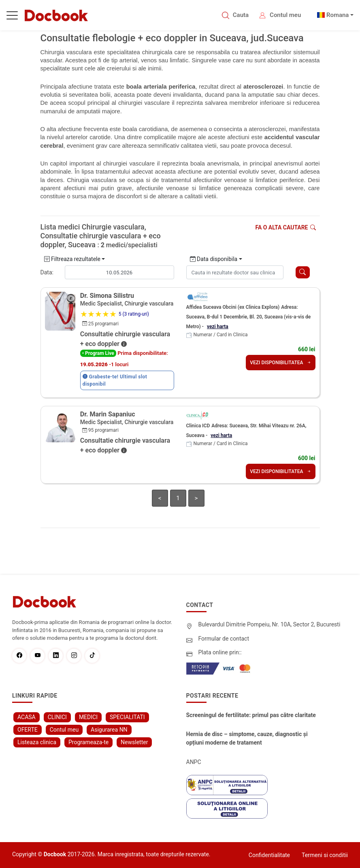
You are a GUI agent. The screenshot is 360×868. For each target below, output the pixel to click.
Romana (338, 15)
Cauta (241, 15)
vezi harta (218, 327)
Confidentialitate (269, 855)
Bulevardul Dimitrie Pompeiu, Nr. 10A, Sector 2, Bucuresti (269, 624)
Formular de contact (224, 639)
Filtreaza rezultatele (72, 259)
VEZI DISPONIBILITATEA (280, 363)
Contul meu (285, 15)
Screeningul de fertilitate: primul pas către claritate (251, 715)
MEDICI (88, 717)
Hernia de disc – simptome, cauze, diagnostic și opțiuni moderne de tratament (247, 738)
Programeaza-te (88, 742)
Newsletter (134, 742)
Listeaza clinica (37, 742)
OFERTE (28, 730)
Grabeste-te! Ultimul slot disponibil (115, 380)
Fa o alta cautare (285, 227)
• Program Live (98, 353)
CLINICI (57, 717)
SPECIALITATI (127, 717)
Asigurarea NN (109, 730)
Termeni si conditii (325, 855)
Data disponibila (214, 259)
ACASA (27, 717)
